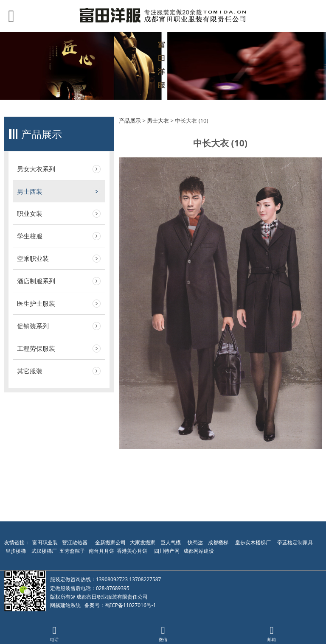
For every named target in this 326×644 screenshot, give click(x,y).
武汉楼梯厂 (44, 551)
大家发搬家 (143, 542)
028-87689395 (113, 588)
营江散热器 (75, 542)
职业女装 (30, 213)
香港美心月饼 (132, 551)
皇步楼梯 (16, 551)
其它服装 (30, 371)
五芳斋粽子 (72, 551)
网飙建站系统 (65, 605)
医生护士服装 (36, 303)
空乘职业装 (33, 258)
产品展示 (130, 120)
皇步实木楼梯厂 (253, 542)
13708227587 (145, 579)
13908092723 (112, 579)
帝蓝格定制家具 (295, 542)
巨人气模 (171, 542)
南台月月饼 (101, 551)
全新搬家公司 (110, 542)
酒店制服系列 (36, 281)
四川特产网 (166, 551)
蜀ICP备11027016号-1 (130, 605)
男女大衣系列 (36, 169)
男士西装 (30, 191)
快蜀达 (195, 542)
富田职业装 (45, 542)
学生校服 (30, 236)
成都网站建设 (199, 551)
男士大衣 (158, 120)
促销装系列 (33, 326)
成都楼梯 (218, 542)
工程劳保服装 (36, 348)
